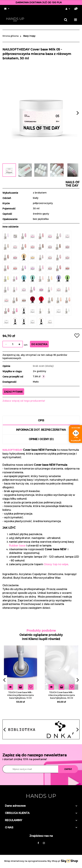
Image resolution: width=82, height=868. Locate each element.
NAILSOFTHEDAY (12, 450)
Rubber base (17, 545)
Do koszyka (39, 344)
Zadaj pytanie (13, 392)
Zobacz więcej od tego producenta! (24, 401)
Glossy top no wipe (56, 564)
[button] (76, 9)
